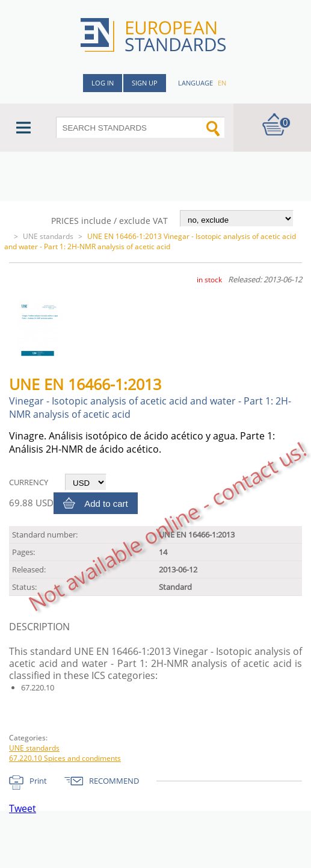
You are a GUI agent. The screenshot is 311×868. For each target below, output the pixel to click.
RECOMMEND (114, 781)
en (222, 83)
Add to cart (106, 504)
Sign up (145, 83)
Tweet (23, 808)
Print (38, 781)
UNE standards (48, 236)
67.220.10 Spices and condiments (65, 758)
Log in (103, 83)
